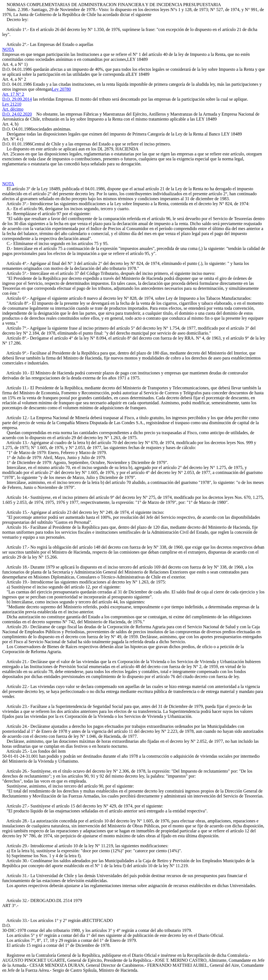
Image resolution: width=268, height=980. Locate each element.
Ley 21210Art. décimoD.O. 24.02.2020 (17, 109)
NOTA (8, 49)
